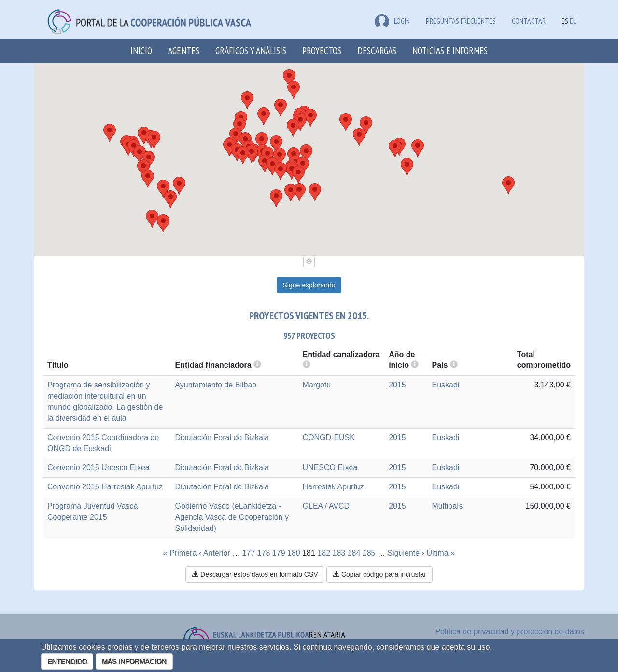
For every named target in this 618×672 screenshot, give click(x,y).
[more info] (415, 365)
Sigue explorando (309, 285)
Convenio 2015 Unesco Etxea (98, 467)
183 (339, 553)
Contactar (529, 21)
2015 (397, 385)
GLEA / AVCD (326, 506)
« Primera (180, 553)
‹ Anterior (215, 553)
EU (573, 21)
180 (294, 553)
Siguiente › (406, 553)
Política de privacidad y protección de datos (510, 632)
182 (324, 553)
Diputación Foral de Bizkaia (222, 437)
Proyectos (322, 50)
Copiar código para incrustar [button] (379, 574)
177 (249, 553)
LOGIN (392, 21)
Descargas (377, 50)
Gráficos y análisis (251, 50)
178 (264, 553)
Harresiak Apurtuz (333, 487)
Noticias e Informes (450, 50)
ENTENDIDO (67, 661)
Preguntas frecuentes (461, 21)
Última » (441, 553)
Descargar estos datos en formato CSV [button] (255, 574)
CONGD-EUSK (329, 437)
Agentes (184, 50)
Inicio (141, 50)
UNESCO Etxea (330, 467)
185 (369, 553)
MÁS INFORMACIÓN (134, 661)
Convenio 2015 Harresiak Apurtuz (105, 487)
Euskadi (445, 385)
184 (354, 553)
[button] (154, 140)
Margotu (317, 385)
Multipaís (447, 506)
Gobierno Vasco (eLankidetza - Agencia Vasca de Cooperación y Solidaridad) (232, 517)
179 (279, 553)
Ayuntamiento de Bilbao (216, 385)
